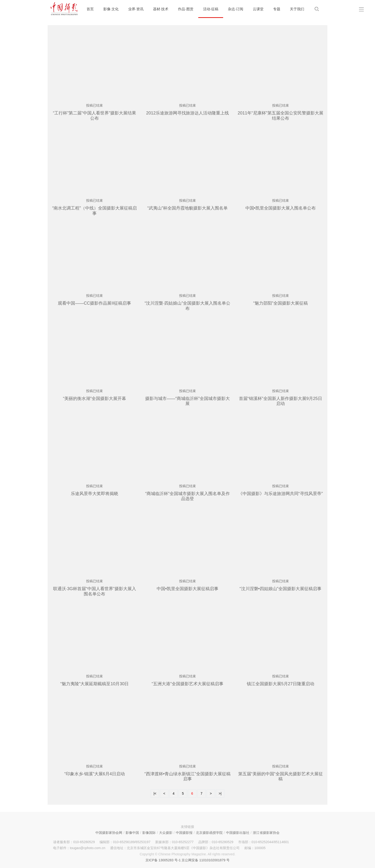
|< (155, 793)
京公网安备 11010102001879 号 (206, 860)
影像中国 (132, 833)
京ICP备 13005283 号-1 (163, 860)
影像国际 (149, 833)
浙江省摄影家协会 (266, 833)
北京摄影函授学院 (209, 833)
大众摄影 (166, 833)
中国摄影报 (184, 833)
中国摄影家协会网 (109, 833)
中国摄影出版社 (238, 833)
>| (220, 793)
